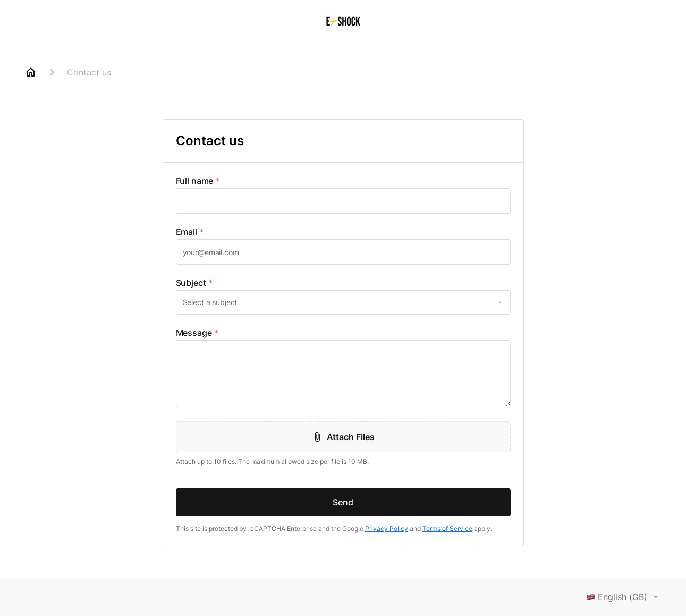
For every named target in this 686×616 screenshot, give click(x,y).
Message (197, 333)
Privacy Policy (387, 529)
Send (343, 502)
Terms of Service (447, 529)
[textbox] (343, 201)
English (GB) (624, 597)
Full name (198, 181)
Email (190, 232)
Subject (194, 283)
